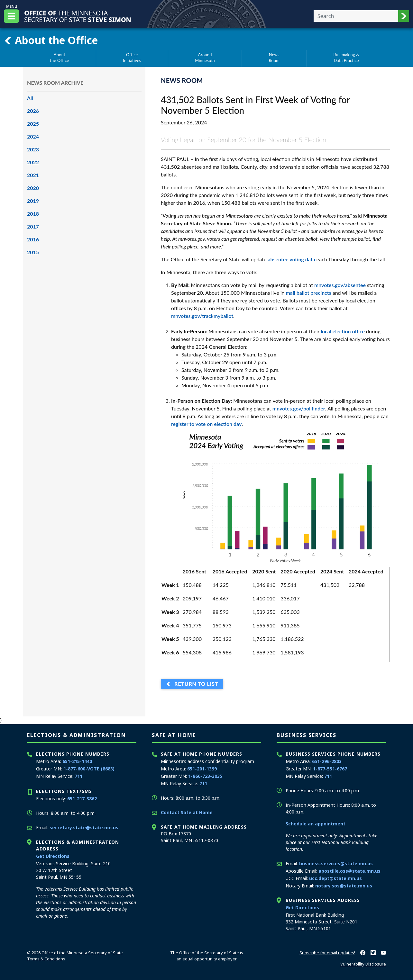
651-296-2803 (327, 761)
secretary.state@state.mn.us (84, 827)
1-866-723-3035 (205, 776)
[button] (404, 16)
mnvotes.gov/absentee (340, 285)
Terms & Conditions (46, 959)
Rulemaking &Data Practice (346, 58)
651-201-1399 (202, 769)
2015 (33, 252)
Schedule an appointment (316, 824)
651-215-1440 (77, 761)
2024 (33, 136)
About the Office (51, 40)
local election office (343, 331)
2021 (33, 175)
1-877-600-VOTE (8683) (89, 769)
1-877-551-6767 (330, 769)
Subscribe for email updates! (327, 953)
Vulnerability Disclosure (363, 964)
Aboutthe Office (59, 58)
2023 (33, 149)
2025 (33, 124)
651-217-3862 (82, 799)
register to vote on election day (206, 424)
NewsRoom (274, 58)
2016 (33, 239)
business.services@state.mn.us (336, 863)
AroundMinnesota (205, 58)
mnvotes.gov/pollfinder (299, 408)
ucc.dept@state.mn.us (335, 878)
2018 (33, 214)
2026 (33, 111)
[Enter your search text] (356, 16)
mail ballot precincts (309, 293)
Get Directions (53, 856)
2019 (33, 201)
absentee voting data (291, 259)
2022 (33, 162)
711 (78, 776)
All (30, 98)
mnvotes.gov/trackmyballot (202, 316)
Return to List (195, 684)
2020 (33, 188)
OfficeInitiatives (132, 58)
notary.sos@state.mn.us (344, 886)
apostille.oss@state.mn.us (349, 871)
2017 (33, 226)
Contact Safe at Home (187, 812)
